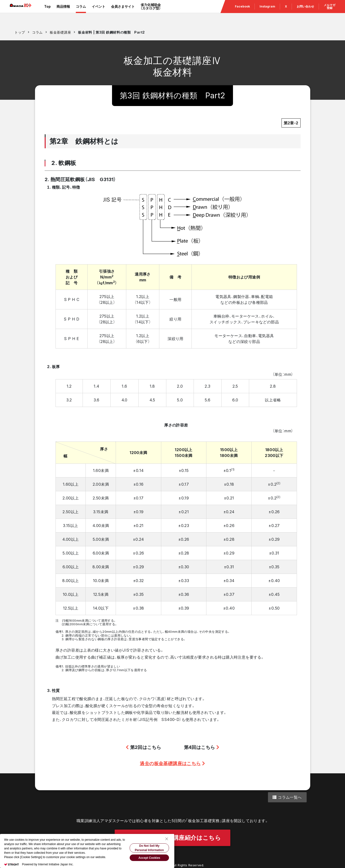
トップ (20, 32)
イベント (106, 12)
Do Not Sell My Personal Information (149, 848)
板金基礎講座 (60, 32)
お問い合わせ (305, 12)
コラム (88, 12)
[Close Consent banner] (167, 839)
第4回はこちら (202, 747)
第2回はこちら (144, 747)
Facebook (242, 12)
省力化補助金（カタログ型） (158, 12)
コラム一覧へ (287, 797)
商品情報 (70, 12)
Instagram (267, 12)
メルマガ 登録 (330, 12)
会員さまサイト (130, 12)
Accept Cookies (149, 858)
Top (54, 12)
